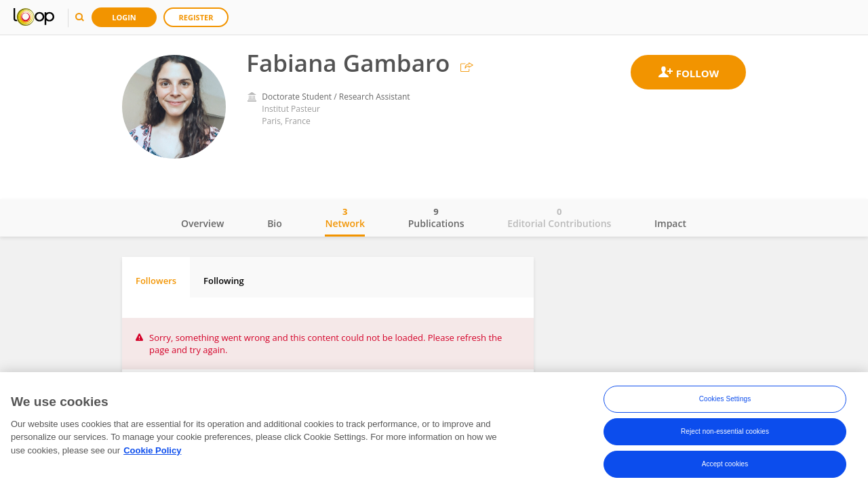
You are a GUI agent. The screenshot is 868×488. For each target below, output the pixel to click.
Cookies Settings (725, 402)
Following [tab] (224, 281)
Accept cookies (725, 467)
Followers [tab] (156, 281)
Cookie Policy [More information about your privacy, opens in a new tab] (152, 452)
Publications (436, 218)
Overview (202, 223)
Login (124, 17)
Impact (670, 223)
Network (345, 218)
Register (196, 17)
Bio (275, 223)
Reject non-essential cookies (725, 434)
